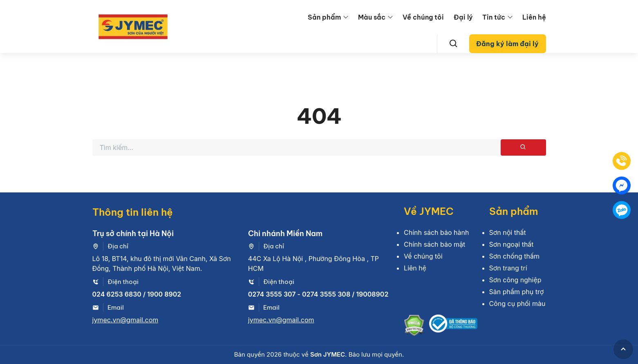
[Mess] (622, 185)
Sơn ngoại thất (512, 244)
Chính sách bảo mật (434, 244)
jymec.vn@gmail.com (125, 320)
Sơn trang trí (508, 268)
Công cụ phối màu (517, 304)
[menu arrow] (346, 17)
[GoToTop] (623, 349)
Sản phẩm (324, 17)
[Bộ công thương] (453, 327)
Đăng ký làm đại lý (507, 44)
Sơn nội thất (508, 232)
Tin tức (494, 17)
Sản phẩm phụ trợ (517, 292)
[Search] (454, 44)
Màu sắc (372, 17)
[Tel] (622, 161)
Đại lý (463, 17)
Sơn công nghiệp (515, 280)
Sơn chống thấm (514, 256)
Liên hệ (534, 17)
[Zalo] (622, 210)
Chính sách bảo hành (436, 232)
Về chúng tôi (423, 17)
